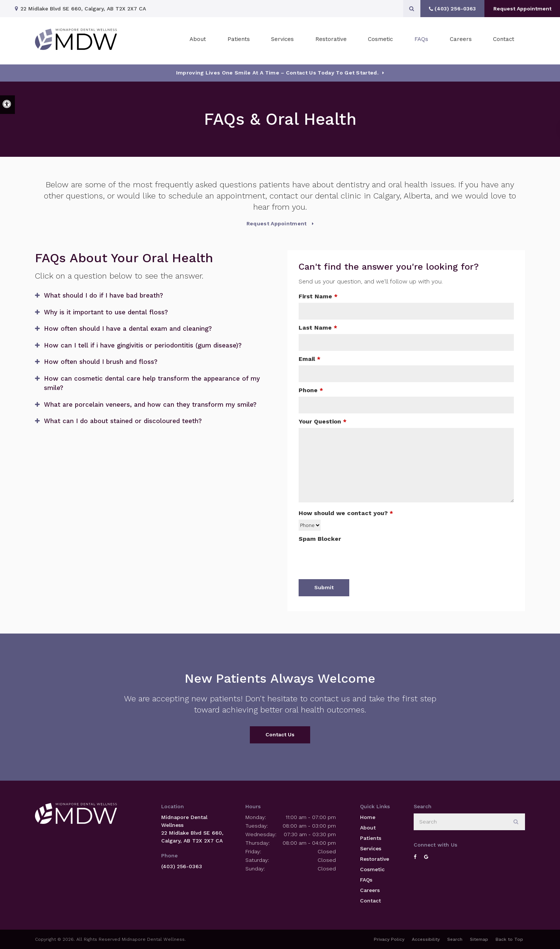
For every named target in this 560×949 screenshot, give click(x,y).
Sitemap (479, 939)
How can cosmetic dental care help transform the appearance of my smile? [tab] (152, 383)
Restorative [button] (331, 41)
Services (371, 848)
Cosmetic (372, 869)
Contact (504, 41)
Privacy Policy (389, 939)
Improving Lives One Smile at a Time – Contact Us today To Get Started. (277, 73)
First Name (318, 296)
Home (368, 817)
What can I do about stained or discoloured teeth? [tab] (123, 421)
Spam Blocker (320, 539)
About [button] (198, 41)
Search (455, 939)
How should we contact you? (346, 513)
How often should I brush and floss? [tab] (101, 362)
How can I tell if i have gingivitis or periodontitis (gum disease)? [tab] (143, 345)
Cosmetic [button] (380, 41)
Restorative (375, 859)
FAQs (421, 41)
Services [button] (282, 41)
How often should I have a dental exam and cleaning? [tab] (128, 328)
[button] (531, 129)
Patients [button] (239, 41)
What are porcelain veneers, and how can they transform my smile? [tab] (150, 404)
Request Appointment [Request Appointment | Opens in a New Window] (521, 9)
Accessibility (426, 939)
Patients (371, 838)
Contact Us (280, 734)
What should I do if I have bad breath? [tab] (104, 295)
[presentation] (355, 560)
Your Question (323, 421)
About (368, 828)
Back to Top (509, 939)
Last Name (318, 328)
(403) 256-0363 (182, 866)
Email (310, 359)
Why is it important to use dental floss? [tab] (106, 312)
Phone (311, 390)
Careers (461, 41)
